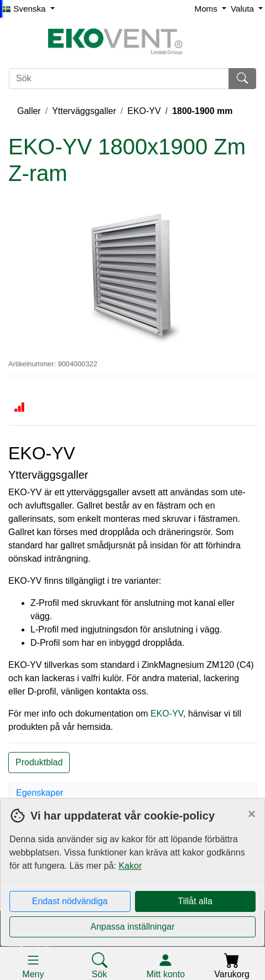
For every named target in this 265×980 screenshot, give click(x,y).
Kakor (130, 866)
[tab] (132, 793)
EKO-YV (144, 111)
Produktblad (39, 762)
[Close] (252, 814)
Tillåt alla (195, 901)
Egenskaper (40, 793)
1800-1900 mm (202, 111)
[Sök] (119, 79)
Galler (29, 111)
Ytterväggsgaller (84, 111)
